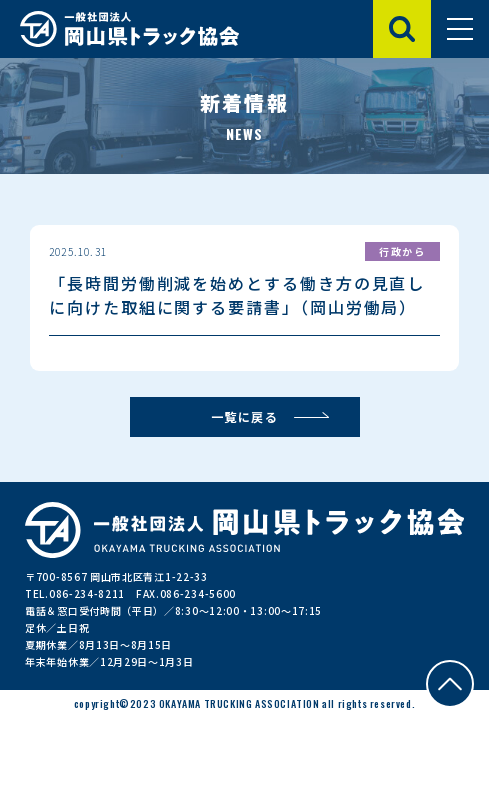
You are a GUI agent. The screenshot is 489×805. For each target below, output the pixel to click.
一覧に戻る (244, 416)
